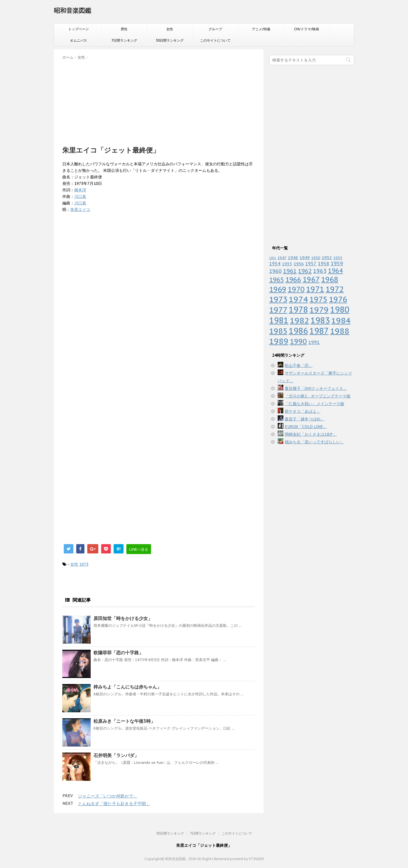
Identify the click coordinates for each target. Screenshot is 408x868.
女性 (170, 29)
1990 (298, 341)
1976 (338, 299)
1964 (335, 271)
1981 (279, 320)
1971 (315, 289)
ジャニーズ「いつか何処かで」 (108, 796)
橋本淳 (80, 190)
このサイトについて (215, 40)
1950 (316, 258)
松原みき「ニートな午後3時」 (124, 721)
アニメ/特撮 (261, 29)
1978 (298, 310)
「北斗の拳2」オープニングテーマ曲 (318, 396)
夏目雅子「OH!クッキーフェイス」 (316, 388)
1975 (318, 299)
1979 (319, 310)
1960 (275, 271)
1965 (277, 280)
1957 (311, 264)
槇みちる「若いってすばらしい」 (314, 442)
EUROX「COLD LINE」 (306, 427)
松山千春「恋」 (299, 365)
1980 (340, 310)
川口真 (80, 196)
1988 (340, 331)
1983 (320, 320)
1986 (298, 331)
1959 (337, 263)
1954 (275, 264)
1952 (327, 257)
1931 (273, 258)
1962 (305, 271)
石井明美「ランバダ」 (116, 755)
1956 (299, 264)
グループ (215, 29)
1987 (319, 331)
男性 (124, 29)
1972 (335, 289)
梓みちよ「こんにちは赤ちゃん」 (127, 687)
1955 (287, 264)
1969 (278, 289)
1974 (298, 299)
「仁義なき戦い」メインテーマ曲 (314, 404)
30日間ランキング (170, 40)
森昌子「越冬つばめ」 (305, 419)
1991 (314, 342)
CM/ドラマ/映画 (307, 29)
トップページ (78, 29)
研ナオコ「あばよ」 (303, 411)
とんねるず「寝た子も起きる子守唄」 (114, 804)
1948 (293, 257)
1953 (338, 258)
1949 (305, 257)
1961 (290, 271)
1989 (279, 341)
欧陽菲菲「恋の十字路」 (118, 653)
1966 (293, 279)
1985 (278, 331)
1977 (278, 310)
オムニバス (78, 40)
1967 (311, 279)
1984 (341, 320)
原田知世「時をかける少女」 (123, 618)
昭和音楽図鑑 (73, 10)
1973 (84, 564)
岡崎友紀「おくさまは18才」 (311, 434)
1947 (282, 258)
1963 (320, 271)
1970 (296, 289)
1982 (299, 320)
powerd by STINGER (247, 859)
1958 (324, 264)
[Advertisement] (159, 101)
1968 (330, 279)
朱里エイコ (80, 209)
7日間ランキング (124, 40)
